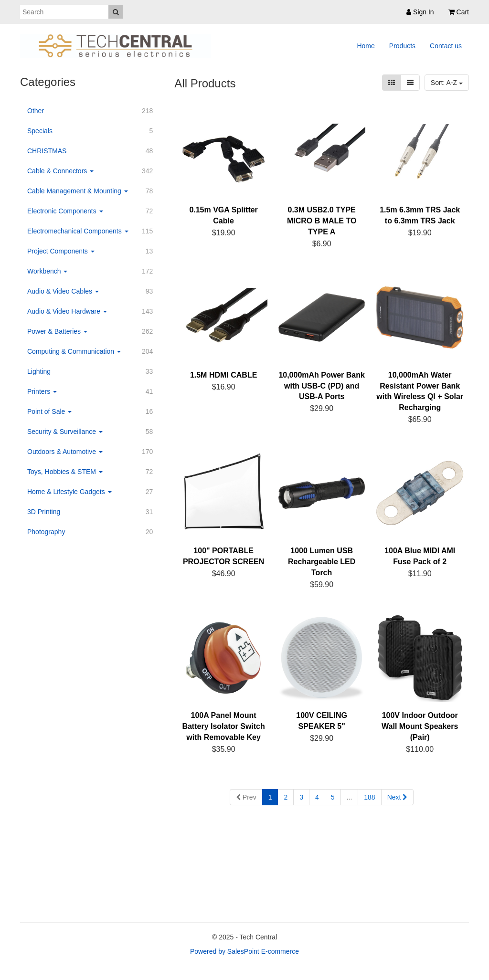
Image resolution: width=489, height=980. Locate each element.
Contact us (446, 46)
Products (402, 46)
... (350, 797)
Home (366, 46)
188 (369, 797)
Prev (246, 797)
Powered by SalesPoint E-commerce (244, 951)
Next (398, 797)
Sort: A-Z (447, 83)
